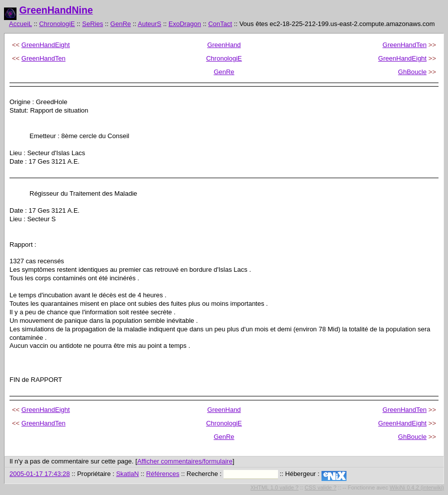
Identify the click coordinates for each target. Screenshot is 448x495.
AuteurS (150, 24)
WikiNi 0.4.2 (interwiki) (417, 487)
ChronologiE (57, 24)
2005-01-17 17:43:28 (40, 474)
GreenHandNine (56, 10)
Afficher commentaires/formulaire (185, 461)
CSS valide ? (320, 487)
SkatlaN (127, 474)
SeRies (92, 24)
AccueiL (20, 24)
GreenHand (224, 45)
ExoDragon (185, 24)
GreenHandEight (46, 45)
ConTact (220, 24)
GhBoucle (412, 72)
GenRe (121, 24)
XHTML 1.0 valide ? (274, 487)
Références (162, 474)
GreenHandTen (404, 45)
